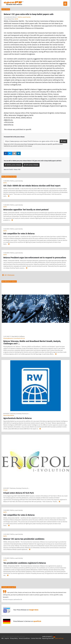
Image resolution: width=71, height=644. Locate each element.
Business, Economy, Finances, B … (20, 414)
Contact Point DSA (36, 638)
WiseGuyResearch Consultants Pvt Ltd (14, 338)
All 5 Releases (8, 275)
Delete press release (13, 165)
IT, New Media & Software (17, 336)
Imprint (7, 638)
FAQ (2, 638)
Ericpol (5, 490)
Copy (63, 141)
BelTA (16, 19)
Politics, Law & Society (24, 17)
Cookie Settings (59, 638)
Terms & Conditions (24, 638)
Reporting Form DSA (48, 638)
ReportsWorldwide (9, 415)
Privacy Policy (14, 638)
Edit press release (31, 165)
